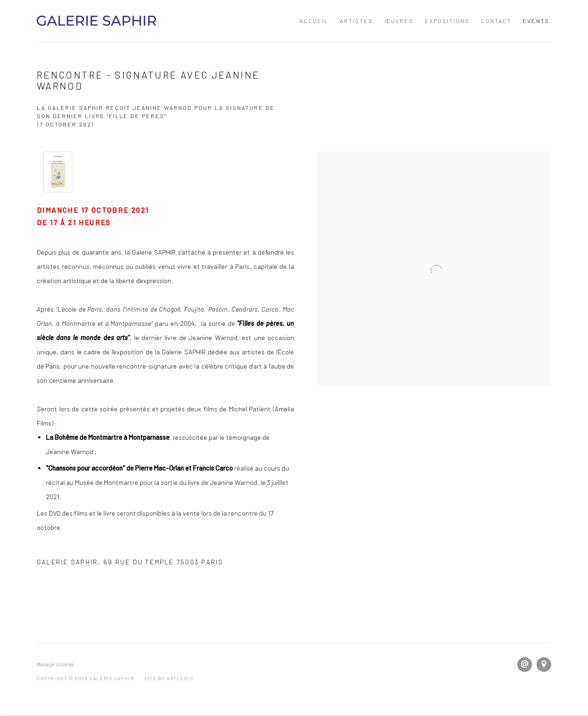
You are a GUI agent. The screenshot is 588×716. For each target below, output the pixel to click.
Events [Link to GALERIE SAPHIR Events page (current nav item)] (536, 21)
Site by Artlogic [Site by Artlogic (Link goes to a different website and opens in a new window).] (169, 678)
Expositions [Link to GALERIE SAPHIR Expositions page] (447, 21)
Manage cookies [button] (55, 664)
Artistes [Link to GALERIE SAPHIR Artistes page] (356, 21)
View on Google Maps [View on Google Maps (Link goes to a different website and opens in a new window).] (544, 665)
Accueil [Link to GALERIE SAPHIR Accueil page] (314, 21)
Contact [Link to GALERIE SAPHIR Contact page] (496, 21)
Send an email (525, 665)
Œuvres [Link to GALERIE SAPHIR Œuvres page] (399, 21)
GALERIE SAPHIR (96, 21)
